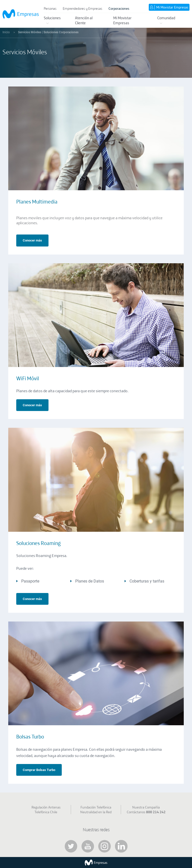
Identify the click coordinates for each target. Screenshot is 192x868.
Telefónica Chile (46, 812)
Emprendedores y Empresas (82, 8)
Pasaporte (30, 581)
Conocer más (32, 240)
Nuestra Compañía (146, 807)
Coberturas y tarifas (147, 581)
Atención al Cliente (84, 20)
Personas (50, 8)
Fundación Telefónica (96, 807)
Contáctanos (146, 812)
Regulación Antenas (46, 807)
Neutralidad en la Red (96, 812)
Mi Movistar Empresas (122, 20)
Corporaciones (119, 8)
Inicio (6, 32)
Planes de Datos (90, 581)
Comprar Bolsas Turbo (39, 770)
